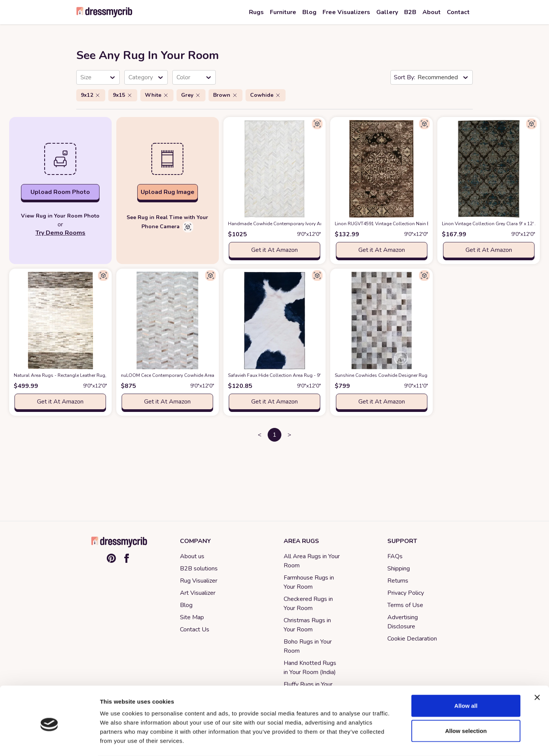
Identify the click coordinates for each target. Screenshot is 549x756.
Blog (186, 605)
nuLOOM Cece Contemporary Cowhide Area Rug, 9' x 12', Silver (200, 375)
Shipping (399, 569)
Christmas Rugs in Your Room (307, 625)
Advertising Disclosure (403, 622)
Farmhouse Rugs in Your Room (309, 582)
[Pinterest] (111, 558)
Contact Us (195, 629)
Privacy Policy (406, 593)
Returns (398, 581)
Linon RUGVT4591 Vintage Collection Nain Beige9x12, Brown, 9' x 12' (421, 224)
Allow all (466, 675)
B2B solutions (199, 569)
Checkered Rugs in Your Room (308, 604)
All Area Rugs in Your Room (312, 561)
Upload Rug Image (168, 192)
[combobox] (81, 77)
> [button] (289, 435)
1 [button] (274, 435)
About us (192, 556)
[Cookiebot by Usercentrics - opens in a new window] (49, 741)
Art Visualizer (198, 593)
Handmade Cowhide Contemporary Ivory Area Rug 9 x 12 (302, 224)
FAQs (395, 556)
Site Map (192, 617)
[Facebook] (127, 558)
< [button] (260, 435)
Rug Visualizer (199, 581)
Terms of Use (405, 605)
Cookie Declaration (412, 639)
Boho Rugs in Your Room (308, 646)
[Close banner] (537, 667)
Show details (400, 741)
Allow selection (466, 700)
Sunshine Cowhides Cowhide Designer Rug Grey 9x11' (405, 375)
